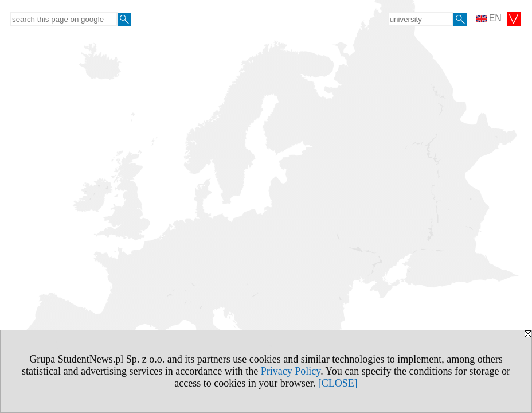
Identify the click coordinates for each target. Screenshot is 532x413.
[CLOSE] (338, 383)
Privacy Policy (291, 371)
